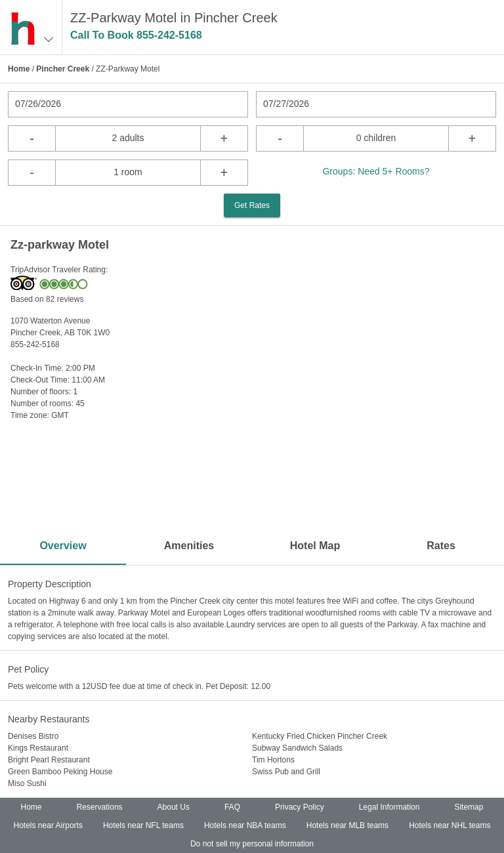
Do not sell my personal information (252, 844)
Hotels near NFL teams (143, 825)
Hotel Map (315, 546)
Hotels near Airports (48, 825)
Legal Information (389, 807)
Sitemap (469, 807)
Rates (441, 546)
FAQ (232, 807)
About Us (174, 807)
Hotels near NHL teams (450, 825)
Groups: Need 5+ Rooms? (376, 171)
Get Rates (252, 205)
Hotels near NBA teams (245, 825)
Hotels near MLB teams (347, 825)
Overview (63, 546)
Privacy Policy (300, 807)
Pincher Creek (63, 69)
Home (19, 69)
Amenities (189, 546)
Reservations (100, 807)
